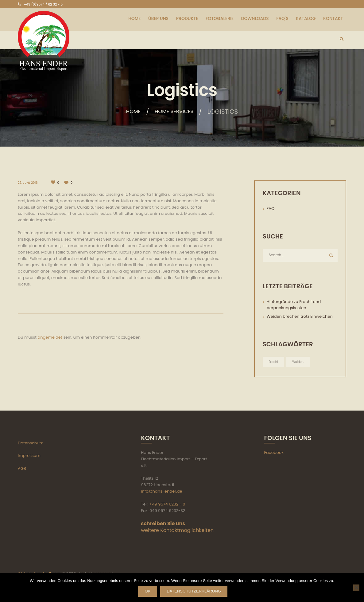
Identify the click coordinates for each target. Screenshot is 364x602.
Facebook (274, 453)
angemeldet (50, 337)
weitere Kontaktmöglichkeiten (177, 531)
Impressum (29, 456)
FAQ (271, 209)
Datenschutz (30, 444)
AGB (22, 469)
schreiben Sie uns (163, 524)
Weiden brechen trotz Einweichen (300, 317)
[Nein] (356, 588)
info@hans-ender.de (161, 492)
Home (129, 112)
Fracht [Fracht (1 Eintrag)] (274, 362)
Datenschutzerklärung (198, 592)
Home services (176, 112)
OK (145, 592)
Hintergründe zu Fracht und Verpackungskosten (294, 305)
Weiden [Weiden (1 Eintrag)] (299, 362)
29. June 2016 (28, 183)
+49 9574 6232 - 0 (167, 505)
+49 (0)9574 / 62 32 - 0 (43, 4)
